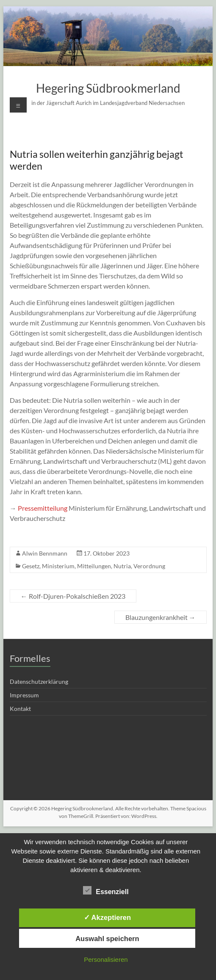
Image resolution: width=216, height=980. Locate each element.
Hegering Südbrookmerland (108, 88)
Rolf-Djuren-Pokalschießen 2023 (73, 596)
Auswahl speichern (107, 939)
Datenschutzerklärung (39, 681)
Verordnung (149, 566)
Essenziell (106, 891)
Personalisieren (106, 959)
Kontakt (20, 709)
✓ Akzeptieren (108, 917)
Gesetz (31, 566)
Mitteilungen (94, 566)
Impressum (24, 695)
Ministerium (58, 566)
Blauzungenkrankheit (161, 617)
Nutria (122, 566)
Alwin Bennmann (45, 553)
